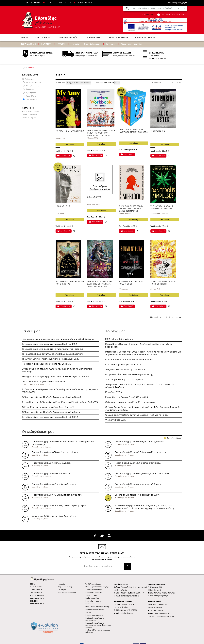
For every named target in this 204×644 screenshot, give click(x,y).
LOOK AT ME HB (63, 206)
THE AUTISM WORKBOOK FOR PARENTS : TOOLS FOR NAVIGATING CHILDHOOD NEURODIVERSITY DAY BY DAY (101, 134)
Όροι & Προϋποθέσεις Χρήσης (97, 587)
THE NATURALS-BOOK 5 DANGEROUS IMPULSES (162, 207)
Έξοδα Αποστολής (92, 598)
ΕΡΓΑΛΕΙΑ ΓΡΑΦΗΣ (145, 38)
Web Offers (31, 96)
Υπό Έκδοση (31, 100)
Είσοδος (149, 15)
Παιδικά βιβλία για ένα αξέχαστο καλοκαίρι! (98, 631)
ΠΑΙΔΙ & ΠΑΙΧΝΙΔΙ (119, 38)
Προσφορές (31, 93)
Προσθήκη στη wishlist (74, 156)
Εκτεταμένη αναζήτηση (177, 3)
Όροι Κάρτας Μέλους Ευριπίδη (97, 607)
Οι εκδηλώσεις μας (38, 432)
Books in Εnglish (29, 118)
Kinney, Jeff (155, 289)
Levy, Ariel (60, 214)
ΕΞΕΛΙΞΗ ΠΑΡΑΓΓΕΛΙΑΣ (59, 3)
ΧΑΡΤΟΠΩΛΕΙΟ (43, 38)
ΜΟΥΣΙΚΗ (61, 44)
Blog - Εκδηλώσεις (92, 44)
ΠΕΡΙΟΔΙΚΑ (46, 44)
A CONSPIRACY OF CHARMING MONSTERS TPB (70, 283)
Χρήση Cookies (91, 595)
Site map (89, 612)
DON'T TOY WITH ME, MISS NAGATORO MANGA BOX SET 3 (133, 131)
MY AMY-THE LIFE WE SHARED (70, 131)
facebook (95, 536)
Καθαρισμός (29, 79)
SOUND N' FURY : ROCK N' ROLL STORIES (131, 283)
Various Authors (125, 214)
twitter (102, 536)
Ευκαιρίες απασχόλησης (95, 610)
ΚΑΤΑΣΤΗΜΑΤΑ (33, 3)
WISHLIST (142, 15)
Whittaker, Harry (94, 205)
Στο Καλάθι (65, 156)
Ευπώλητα (30, 89)
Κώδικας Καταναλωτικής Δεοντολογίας (95, 619)
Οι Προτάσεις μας (34, 83)
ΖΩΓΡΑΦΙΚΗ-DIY (93, 38)
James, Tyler (60, 138)
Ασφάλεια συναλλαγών (94, 590)
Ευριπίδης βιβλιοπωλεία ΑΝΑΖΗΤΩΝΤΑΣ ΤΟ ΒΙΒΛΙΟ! (41, 20)
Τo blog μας (115, 331)
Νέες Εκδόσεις (33, 86)
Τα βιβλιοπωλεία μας (93, 584)
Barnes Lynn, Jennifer (159, 214)
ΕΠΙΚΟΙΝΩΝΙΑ (85, 3)
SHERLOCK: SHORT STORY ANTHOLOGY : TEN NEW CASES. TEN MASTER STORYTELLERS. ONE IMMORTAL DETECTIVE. (131, 211)
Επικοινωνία (90, 604)
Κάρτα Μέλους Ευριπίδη (131, 44)
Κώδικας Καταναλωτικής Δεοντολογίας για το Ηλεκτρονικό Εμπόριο (98, 625)
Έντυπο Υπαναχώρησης (94, 615)
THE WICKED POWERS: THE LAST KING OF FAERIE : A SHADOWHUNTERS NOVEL (100, 284)
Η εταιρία (75, 44)
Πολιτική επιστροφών (93, 601)
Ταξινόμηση (61, 83)
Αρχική (25, 68)
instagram (109, 536)
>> (180, 83)
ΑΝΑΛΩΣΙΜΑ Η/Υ (68, 38)
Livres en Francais (29, 115)
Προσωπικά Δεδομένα (94, 593)
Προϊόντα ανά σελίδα (105, 83)
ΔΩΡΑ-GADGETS (28, 44)
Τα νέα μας (111, 44)
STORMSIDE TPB (158, 131)
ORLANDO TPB (94, 197)
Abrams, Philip (93, 138)
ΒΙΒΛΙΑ (24, 38)
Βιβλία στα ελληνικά (30, 112)
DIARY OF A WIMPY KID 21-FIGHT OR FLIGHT (163, 283)
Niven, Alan (123, 289)
